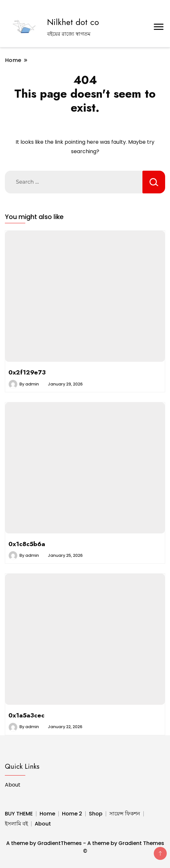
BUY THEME (19, 814)
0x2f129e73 (27, 372)
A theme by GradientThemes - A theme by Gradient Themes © (85, 847)
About (13, 785)
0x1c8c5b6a (27, 544)
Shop (96, 814)
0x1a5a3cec (26, 715)
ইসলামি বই (16, 824)
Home (47, 814)
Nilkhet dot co (73, 22)
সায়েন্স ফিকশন (125, 814)
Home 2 (72, 814)
